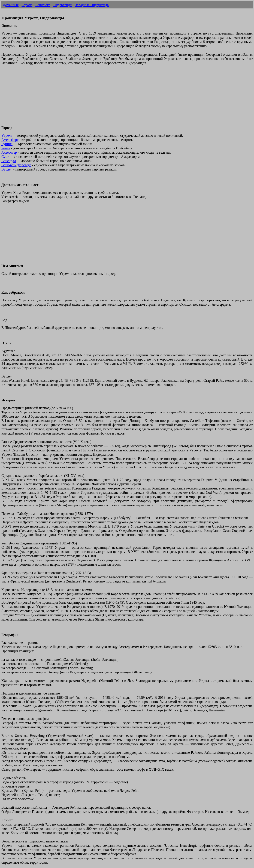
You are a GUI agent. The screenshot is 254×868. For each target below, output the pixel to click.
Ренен (6, 148)
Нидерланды (63, 5)
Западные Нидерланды (92, 5)
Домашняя (11, 5)
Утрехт (7, 135)
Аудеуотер (9, 152)
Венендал (9, 161)
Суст (5, 157)
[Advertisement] (107, 97)
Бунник (7, 144)
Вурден (7, 169)
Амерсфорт (10, 140)
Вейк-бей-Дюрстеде (16, 165)
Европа (27, 5)
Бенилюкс (43, 5)
